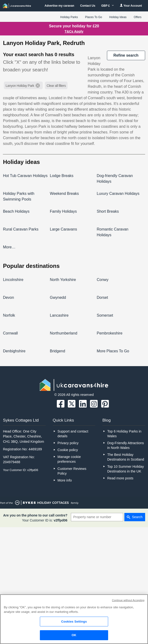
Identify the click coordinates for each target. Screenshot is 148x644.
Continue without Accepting (128, 600)
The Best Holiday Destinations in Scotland (126, 457)
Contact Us (88, 6)
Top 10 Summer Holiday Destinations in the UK (126, 469)
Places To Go (93, 17)
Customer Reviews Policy (72, 471)
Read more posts (120, 478)
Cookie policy (68, 450)
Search (137, 517)
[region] (74, 619)
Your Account (131, 6)
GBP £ (108, 6)
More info (65, 480)
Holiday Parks (69, 17)
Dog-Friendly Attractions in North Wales (126, 445)
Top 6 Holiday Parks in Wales (124, 434)
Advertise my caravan (59, 6)
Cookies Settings (74, 622)
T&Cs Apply (74, 31)
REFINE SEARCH (126, 55)
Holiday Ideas (118, 17)
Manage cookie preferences (69, 459)
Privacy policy (68, 443)
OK (74, 635)
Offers (137, 17)
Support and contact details (73, 434)
